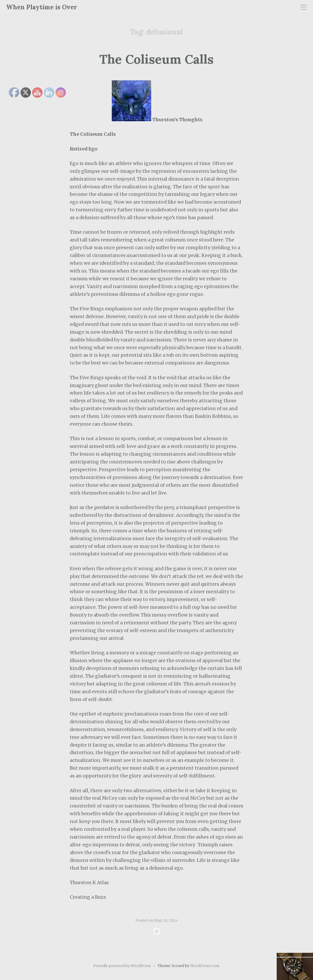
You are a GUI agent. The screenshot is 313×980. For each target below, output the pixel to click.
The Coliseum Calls (156, 59)
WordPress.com (204, 966)
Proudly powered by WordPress (122, 966)
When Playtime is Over (42, 7)
